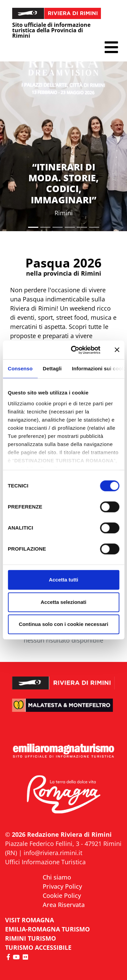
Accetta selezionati (63, 602)
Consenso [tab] (20, 368)
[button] (111, 47)
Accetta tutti (63, 580)
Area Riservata (64, 905)
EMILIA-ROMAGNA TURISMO (47, 929)
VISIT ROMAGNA (29, 920)
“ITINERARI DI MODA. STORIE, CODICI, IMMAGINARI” (63, 183)
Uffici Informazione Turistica (45, 862)
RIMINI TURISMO (30, 938)
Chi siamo (57, 877)
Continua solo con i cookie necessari (63, 624)
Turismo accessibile (38, 947)
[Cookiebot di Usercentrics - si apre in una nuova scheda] (74, 350)
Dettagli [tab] (52, 368)
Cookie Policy (62, 895)
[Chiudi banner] (117, 350)
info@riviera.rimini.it (53, 853)
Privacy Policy (62, 886)
